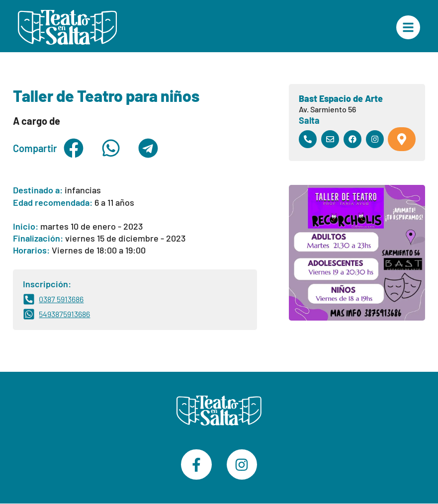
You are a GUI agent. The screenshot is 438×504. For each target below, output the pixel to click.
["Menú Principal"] (408, 27)
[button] (73, 148)
